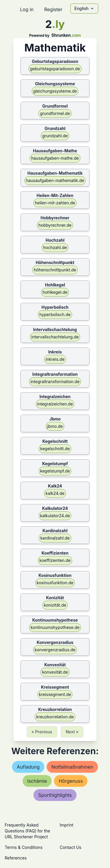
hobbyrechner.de (55, 225)
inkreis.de (55, 359)
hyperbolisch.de (55, 314)
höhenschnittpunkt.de (55, 270)
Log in (27, 9)
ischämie (37, 781)
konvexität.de (55, 672)
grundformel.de (55, 113)
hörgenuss (71, 781)
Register (53, 9)
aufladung (28, 767)
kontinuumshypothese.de (55, 627)
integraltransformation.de (55, 382)
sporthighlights (55, 795)
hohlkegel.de (55, 292)
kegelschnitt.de (55, 449)
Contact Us (71, 847)
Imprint (67, 825)
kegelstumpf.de (55, 471)
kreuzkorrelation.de (55, 717)
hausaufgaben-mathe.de (55, 158)
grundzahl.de (55, 136)
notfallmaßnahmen (72, 767)
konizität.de (55, 605)
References (16, 858)
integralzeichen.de (55, 404)
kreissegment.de (55, 694)
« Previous (42, 732)
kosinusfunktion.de (55, 583)
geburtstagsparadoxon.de (55, 69)
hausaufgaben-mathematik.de (55, 180)
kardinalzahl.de (55, 538)
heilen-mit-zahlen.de (55, 203)
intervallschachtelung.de (55, 337)
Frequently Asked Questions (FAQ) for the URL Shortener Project (27, 831)
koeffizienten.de (55, 560)
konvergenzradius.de (55, 650)
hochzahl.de (55, 247)
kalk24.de (55, 493)
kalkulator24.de (55, 516)
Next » (72, 732)
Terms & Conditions (24, 847)
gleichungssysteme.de (55, 91)
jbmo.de (55, 426)
